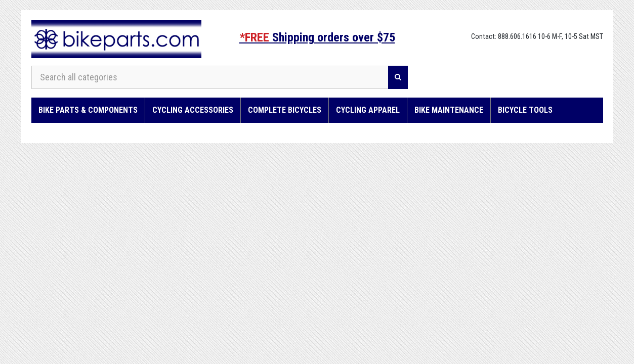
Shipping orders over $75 (317, 37)
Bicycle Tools (525, 110)
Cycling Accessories (193, 110)
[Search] (398, 77)
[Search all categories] (210, 77)
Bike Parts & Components (88, 110)
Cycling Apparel (368, 110)
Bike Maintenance (449, 110)
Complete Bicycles (285, 110)
